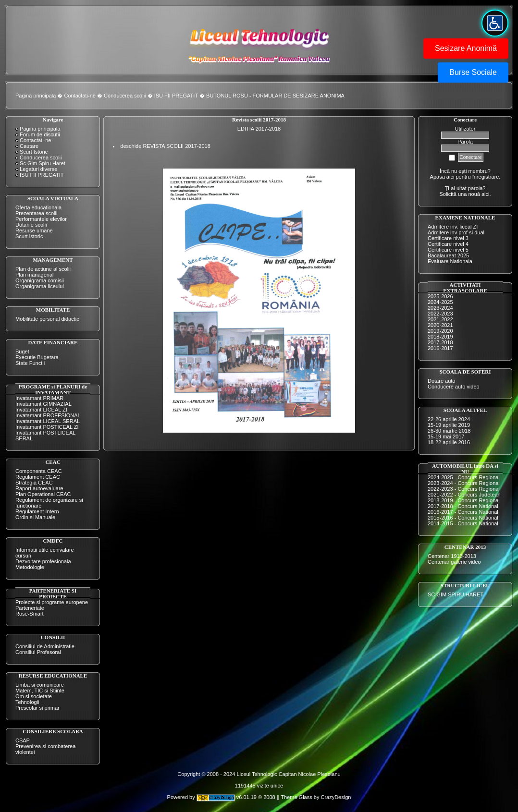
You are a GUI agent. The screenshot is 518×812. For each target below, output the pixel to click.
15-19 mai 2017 (446, 436)
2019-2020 (440, 331)
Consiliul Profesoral (38, 652)
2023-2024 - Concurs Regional (464, 483)
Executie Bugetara (37, 357)
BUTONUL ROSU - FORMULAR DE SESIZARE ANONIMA (275, 96)
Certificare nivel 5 (448, 250)
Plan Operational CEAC (43, 494)
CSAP (23, 740)
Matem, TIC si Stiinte (40, 691)
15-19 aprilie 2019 (449, 425)
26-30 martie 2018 (449, 431)
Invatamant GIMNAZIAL (43, 404)
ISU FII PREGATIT (176, 96)
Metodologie (30, 567)
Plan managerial (35, 275)
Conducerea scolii (125, 96)
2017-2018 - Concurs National (463, 506)
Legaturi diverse (38, 169)
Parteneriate (30, 608)
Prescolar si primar (37, 708)
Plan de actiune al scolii (43, 269)
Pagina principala (36, 96)
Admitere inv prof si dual (456, 232)
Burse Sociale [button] (473, 72)
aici (486, 194)
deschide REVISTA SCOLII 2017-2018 (165, 146)
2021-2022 (440, 319)
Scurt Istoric (34, 152)
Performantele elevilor (41, 219)
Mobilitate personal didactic (47, 319)
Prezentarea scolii (36, 213)
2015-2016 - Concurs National (463, 518)
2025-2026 (440, 296)
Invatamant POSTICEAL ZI (47, 427)
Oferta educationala (38, 207)
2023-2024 (440, 308)
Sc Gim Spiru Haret (43, 163)
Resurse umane (34, 230)
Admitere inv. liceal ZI (453, 227)
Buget (22, 351)
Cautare (29, 146)
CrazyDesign (336, 798)
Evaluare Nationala (450, 261)
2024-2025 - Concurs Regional (464, 477)
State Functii (30, 363)
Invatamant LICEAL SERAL (48, 421)
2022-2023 (440, 314)
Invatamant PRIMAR (39, 398)
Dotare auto (441, 381)
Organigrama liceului (40, 286)
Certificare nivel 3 (448, 238)
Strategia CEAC (34, 483)
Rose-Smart (30, 614)
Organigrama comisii (40, 280)
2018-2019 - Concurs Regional (464, 500)
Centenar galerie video (454, 562)
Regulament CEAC (38, 477)
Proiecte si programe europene (52, 602)
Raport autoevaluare (39, 488)
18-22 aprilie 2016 (449, 442)
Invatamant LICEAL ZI (41, 410)
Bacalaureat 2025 (448, 255)
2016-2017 (440, 348)
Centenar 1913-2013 (452, 556)
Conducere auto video (454, 387)
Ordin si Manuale (35, 517)
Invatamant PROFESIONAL (48, 415)
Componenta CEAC (39, 471)
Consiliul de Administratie (45, 646)
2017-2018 (440, 342)
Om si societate (34, 696)
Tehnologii (27, 702)
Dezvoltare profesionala (43, 561)
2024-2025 (440, 302)
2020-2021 (440, 325)
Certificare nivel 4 (448, 244)
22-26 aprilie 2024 (449, 419)
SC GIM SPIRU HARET (456, 594)
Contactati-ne (80, 96)
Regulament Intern (37, 511)
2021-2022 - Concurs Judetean (464, 495)
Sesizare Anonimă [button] (466, 48)
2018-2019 (440, 337)
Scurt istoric (29, 236)
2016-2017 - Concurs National (463, 512)
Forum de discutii (40, 134)
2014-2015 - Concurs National (463, 523)
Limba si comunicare (40, 685)
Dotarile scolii (31, 225)
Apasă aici (442, 177)
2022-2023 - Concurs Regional (464, 489)
